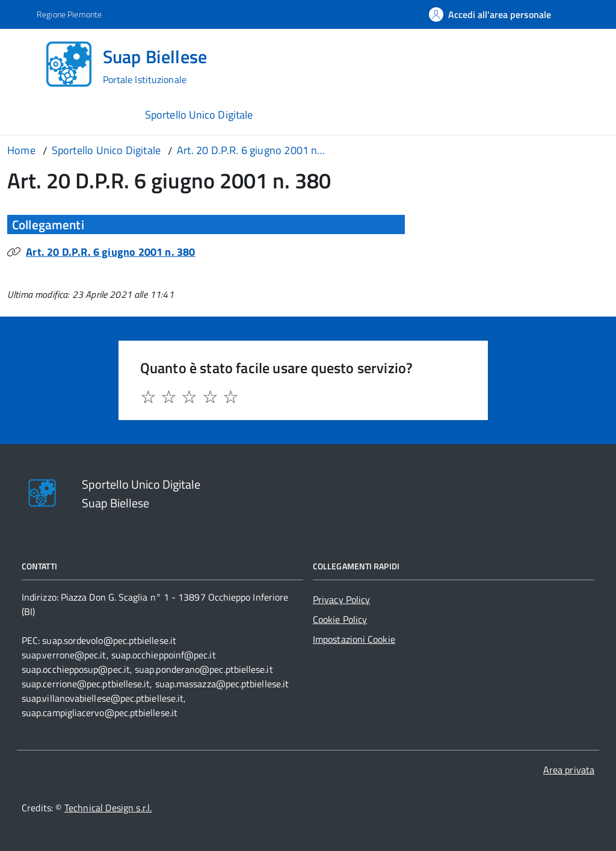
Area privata (569, 770)
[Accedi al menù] (26, 63)
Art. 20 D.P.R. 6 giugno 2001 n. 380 (110, 252)
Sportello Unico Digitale (199, 115)
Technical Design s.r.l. (108, 808)
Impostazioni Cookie (354, 639)
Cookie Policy (340, 619)
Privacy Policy (341, 599)
